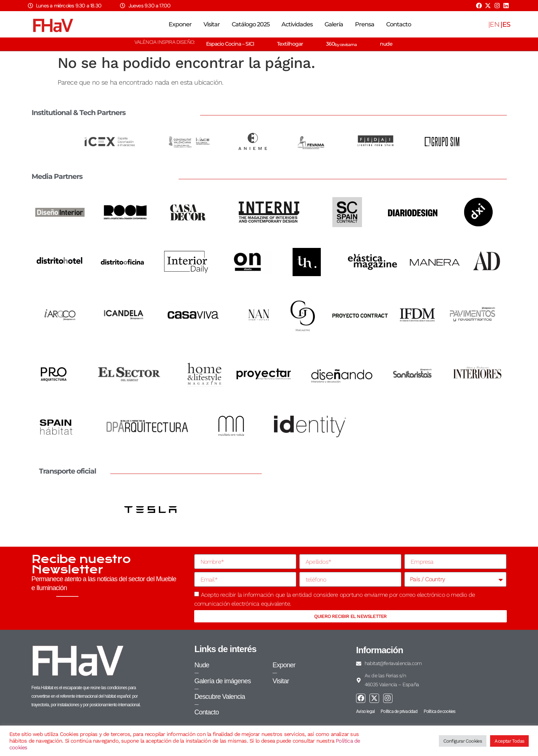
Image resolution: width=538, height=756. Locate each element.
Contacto (399, 24)
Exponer (180, 24)
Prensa (365, 24)
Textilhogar (290, 44)
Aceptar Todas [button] (509, 741)
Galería (334, 24)
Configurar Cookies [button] (463, 741)
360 (341, 44)
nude (386, 44)
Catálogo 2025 (251, 24)
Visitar (212, 24)
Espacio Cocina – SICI (230, 44)
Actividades (297, 24)
